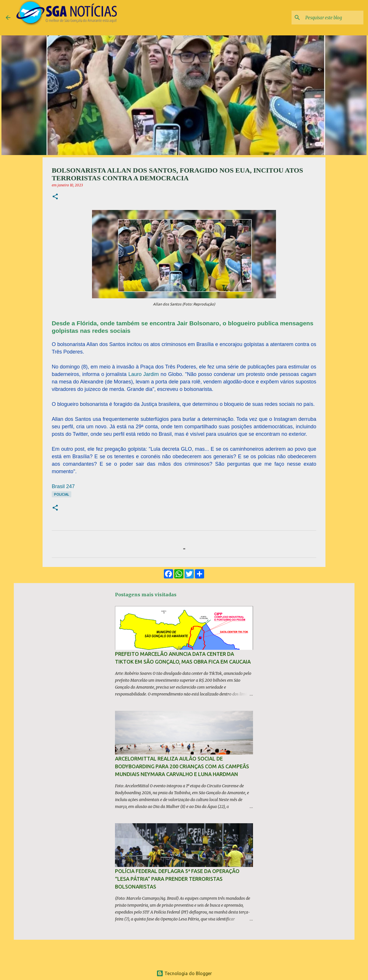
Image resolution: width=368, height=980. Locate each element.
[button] (55, 197)
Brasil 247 (63, 486)
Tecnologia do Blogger (184, 973)
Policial (62, 494)
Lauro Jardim (143, 374)
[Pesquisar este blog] (333, 18)
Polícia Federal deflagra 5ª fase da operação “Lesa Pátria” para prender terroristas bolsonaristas (177, 879)
